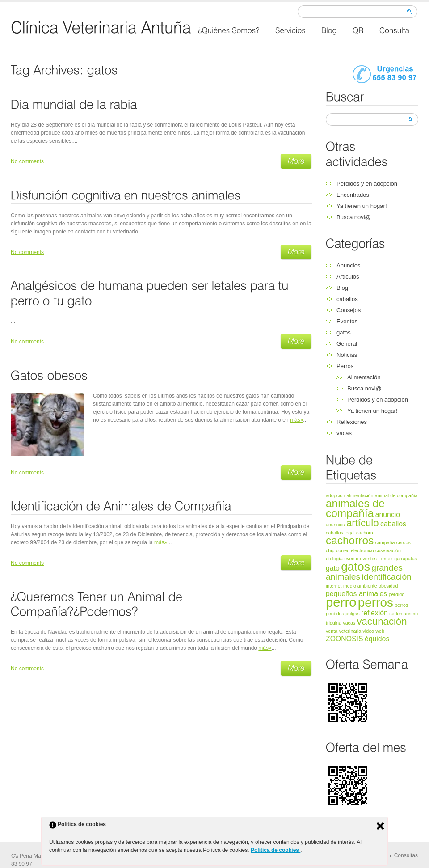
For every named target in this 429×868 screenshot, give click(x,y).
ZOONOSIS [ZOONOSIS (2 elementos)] (345, 639)
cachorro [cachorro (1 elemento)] (365, 533)
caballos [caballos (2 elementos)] (393, 524)
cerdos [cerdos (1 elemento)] (404, 542)
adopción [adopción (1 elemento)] (335, 495)
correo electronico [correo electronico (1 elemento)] (355, 550)
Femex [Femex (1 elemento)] (385, 559)
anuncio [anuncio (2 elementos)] (388, 514)
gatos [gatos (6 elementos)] (355, 567)
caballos (347, 299)
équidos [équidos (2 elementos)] (377, 639)
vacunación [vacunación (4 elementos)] (382, 621)
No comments (27, 161)
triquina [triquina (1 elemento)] (334, 623)
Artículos (348, 277)
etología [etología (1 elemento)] (334, 559)
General (347, 344)
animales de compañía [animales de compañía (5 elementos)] (355, 508)
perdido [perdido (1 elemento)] (397, 594)
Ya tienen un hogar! (362, 206)
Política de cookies (275, 850)
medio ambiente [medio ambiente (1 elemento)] (360, 586)
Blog (342, 288)
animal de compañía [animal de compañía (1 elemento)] (396, 495)
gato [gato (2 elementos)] (333, 568)
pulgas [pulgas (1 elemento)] (352, 614)
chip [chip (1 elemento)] (330, 550)
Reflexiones (352, 422)
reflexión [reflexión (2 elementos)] (374, 613)
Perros (345, 366)
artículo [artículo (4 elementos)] (363, 523)
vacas (344, 433)
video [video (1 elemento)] (368, 631)
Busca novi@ (354, 217)
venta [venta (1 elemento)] (332, 631)
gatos (344, 332)
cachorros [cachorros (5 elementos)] (350, 540)
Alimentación (364, 377)
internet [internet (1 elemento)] (334, 586)
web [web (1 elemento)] (380, 631)
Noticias (347, 355)
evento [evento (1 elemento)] (351, 559)
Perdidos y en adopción (367, 184)
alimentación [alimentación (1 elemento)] (360, 495)
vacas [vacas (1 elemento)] (349, 623)
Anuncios (348, 265)
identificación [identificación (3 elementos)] (386, 577)
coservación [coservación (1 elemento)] (388, 550)
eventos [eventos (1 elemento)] (368, 559)
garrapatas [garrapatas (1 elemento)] (406, 559)
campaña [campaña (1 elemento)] (385, 542)
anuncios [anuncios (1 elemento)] (335, 525)
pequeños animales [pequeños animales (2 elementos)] (356, 594)
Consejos (349, 310)
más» (297, 420)
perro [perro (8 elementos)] (341, 602)
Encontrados (353, 195)
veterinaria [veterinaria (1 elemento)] (350, 631)
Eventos (347, 321)
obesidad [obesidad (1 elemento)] (388, 586)
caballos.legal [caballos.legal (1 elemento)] (340, 533)
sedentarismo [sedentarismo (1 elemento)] (404, 614)
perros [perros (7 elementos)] (376, 603)
